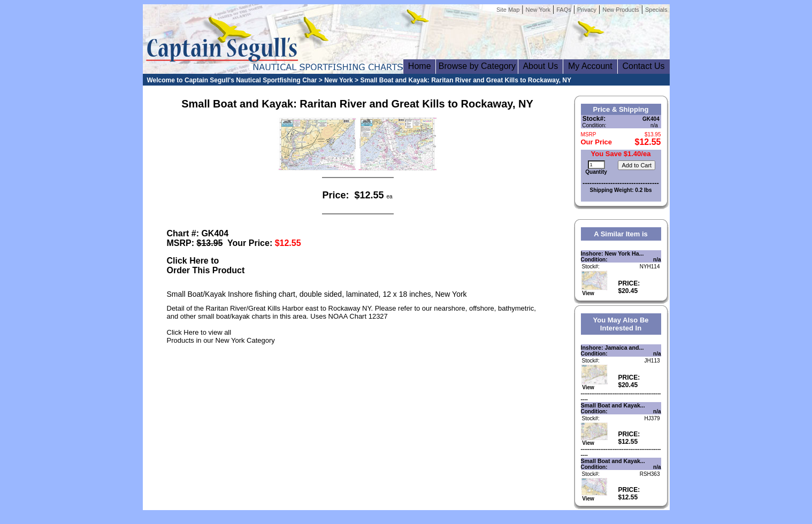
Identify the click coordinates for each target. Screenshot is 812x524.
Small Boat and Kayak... (613, 405)
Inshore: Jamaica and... (612, 348)
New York (538, 10)
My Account (590, 66)
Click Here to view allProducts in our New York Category (221, 336)
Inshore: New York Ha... (612, 253)
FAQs (564, 10)
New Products (621, 10)
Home (419, 66)
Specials (656, 10)
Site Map (508, 10)
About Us (541, 66)
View (594, 291)
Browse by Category (477, 66)
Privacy (587, 10)
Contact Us (644, 66)
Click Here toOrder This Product (206, 265)
